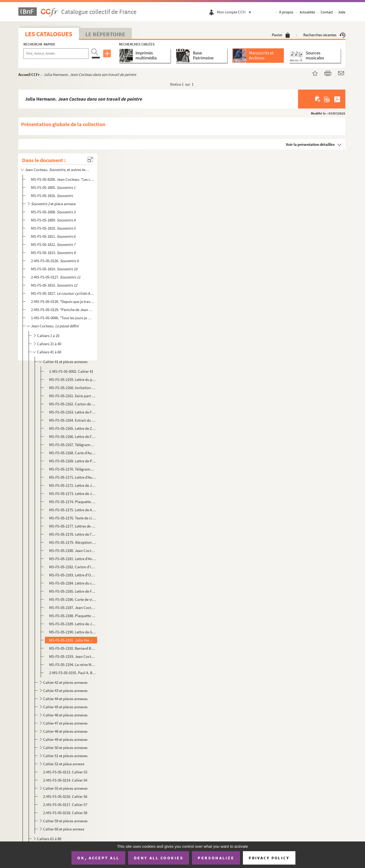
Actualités (307, 12)
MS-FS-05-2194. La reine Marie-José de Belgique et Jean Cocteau (73, 665)
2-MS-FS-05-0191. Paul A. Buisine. (73, 673)
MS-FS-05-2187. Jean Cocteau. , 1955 (73, 608)
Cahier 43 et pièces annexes (65, 691)
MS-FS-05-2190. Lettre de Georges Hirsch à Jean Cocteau (73, 632)
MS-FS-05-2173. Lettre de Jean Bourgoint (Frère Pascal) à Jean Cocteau (73, 494)
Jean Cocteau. (55, 326)
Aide (342, 12)
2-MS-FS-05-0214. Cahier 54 (65, 780)
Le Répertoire (105, 34)
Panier (281, 35)
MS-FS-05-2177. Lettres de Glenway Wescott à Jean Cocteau (73, 526)
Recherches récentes (324, 35)
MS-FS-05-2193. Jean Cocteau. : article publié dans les (73, 656)
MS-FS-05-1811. (53, 236)
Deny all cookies (159, 858)
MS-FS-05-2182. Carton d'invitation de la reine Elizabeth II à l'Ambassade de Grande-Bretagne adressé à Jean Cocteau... (73, 567)
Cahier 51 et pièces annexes (65, 756)
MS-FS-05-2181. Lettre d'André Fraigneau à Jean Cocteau (73, 559)
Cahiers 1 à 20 (48, 336)
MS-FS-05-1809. (53, 220)
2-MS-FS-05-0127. (56, 277)
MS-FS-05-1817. (63, 293)
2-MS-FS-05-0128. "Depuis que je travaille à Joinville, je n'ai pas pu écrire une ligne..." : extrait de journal (63, 301)
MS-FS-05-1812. (53, 244)
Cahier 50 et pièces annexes (65, 748)
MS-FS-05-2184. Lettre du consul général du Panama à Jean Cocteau (73, 583)
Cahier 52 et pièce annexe (64, 764)
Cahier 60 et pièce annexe (64, 829)
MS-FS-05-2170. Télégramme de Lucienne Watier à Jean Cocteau (73, 469)
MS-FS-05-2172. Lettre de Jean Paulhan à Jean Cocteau (73, 485)
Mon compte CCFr (235, 12)
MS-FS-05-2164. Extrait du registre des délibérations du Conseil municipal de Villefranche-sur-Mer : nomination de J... (73, 420)
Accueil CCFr (29, 74)
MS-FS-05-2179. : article (73, 542)
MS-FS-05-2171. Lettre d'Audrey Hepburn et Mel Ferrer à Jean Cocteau (73, 477)
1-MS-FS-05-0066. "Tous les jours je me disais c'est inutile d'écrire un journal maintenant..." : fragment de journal (63, 318)
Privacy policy (269, 858)
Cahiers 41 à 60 (49, 352)
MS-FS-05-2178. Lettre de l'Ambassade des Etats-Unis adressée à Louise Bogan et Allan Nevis (73, 534)
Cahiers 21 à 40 (49, 344)
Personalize (216, 858)
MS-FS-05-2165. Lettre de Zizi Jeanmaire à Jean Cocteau (73, 428)
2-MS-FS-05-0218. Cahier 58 (65, 813)
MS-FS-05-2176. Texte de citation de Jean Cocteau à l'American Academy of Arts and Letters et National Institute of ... (73, 518)
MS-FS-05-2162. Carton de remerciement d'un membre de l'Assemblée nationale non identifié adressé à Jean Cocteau (73, 404)
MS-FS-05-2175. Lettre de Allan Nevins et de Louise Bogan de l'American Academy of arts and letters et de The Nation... (73, 510)
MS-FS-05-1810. (53, 228)
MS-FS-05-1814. (54, 269)
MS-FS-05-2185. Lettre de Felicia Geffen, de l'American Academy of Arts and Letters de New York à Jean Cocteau (73, 591)
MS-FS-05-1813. (53, 253)
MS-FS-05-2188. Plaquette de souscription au (73, 616)
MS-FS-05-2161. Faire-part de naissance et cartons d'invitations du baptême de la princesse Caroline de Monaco (73, 396)
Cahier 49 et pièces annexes (65, 739)
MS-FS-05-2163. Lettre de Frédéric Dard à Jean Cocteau (73, 412)
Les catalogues (49, 34)
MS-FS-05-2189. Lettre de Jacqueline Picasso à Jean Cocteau (73, 624)
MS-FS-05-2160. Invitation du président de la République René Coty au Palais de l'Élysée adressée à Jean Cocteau (73, 388)
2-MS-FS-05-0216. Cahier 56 (65, 796)
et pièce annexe (53, 204)
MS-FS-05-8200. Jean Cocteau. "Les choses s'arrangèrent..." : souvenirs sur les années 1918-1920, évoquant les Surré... (63, 179)
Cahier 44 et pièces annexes (65, 699)
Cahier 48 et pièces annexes (65, 731)
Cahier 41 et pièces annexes (65, 362)
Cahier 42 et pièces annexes (65, 682)
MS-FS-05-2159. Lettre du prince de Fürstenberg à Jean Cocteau (73, 379)
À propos (286, 12)
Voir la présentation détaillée (310, 144)
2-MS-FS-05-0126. (55, 261)
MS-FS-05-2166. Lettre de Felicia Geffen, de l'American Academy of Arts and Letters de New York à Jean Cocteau (73, 436)
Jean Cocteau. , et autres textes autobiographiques (57, 170)
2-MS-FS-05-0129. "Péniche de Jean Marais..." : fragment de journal (63, 310)
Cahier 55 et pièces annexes (65, 788)
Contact (327, 12)
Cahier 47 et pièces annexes (65, 723)
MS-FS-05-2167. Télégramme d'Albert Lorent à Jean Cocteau (73, 445)
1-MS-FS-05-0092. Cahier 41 (71, 371)
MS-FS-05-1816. (52, 196)
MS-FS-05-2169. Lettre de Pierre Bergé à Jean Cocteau (73, 461)
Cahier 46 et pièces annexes (65, 715)
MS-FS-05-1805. (53, 187)
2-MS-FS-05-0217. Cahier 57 (65, 805)
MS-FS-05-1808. (53, 212)
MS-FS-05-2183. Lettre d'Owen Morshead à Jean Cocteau (73, 575)
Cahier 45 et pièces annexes (65, 707)
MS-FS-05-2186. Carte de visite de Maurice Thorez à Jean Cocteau (73, 599)
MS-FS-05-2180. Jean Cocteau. (73, 551)
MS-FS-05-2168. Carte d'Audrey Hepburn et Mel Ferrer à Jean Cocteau (73, 453)
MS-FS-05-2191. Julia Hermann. (73, 640)
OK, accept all (98, 858)
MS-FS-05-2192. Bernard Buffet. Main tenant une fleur (73, 648)
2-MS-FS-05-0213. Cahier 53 (65, 772)
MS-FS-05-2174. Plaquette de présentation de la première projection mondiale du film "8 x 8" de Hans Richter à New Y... (73, 502)
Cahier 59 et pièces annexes (65, 821)
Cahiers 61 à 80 (49, 839)
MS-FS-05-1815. (54, 285)
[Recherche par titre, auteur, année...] (56, 54)
